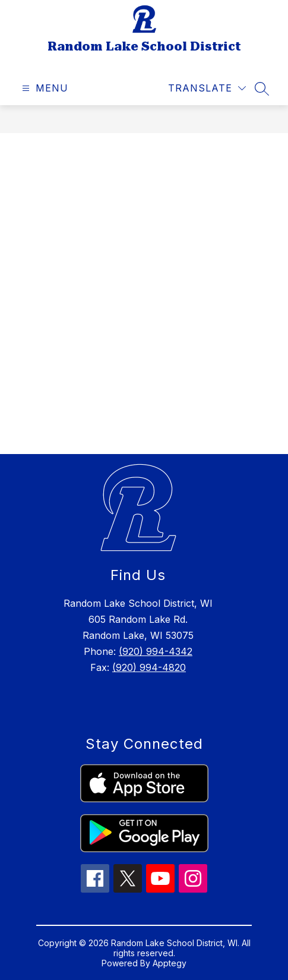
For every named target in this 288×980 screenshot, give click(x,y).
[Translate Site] (207, 88)
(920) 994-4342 (156, 651)
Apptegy (170, 963)
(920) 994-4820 (149, 667)
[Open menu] (44, 88)
